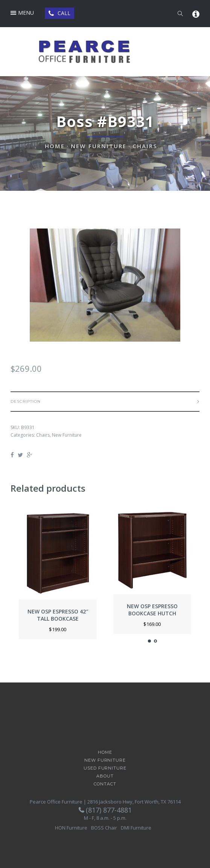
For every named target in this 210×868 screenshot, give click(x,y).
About (105, 776)
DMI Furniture (136, 828)
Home (55, 146)
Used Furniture (105, 768)
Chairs (145, 146)
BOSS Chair (104, 828)
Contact (105, 784)
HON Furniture (71, 828)
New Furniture (99, 146)
